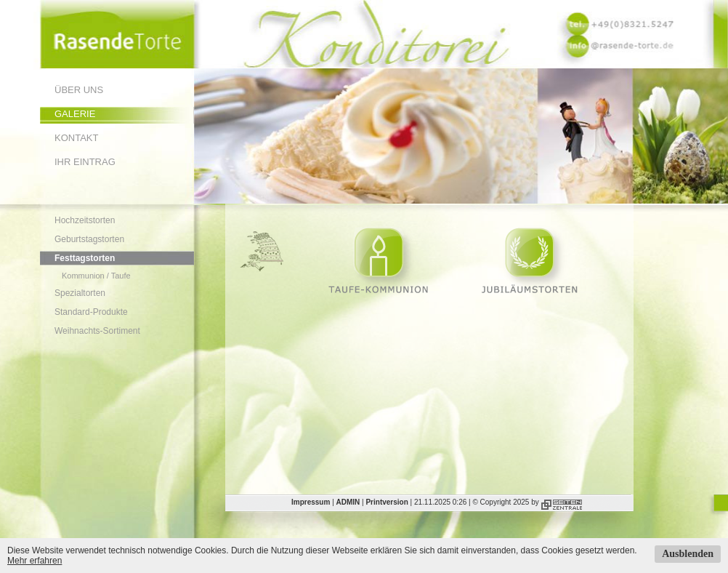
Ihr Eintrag (85, 162)
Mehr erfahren (35, 561)
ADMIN (348, 502)
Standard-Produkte (91, 312)
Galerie (75, 114)
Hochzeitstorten (85, 220)
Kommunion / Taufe (96, 276)
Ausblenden (688, 554)
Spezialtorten (80, 293)
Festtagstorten (85, 258)
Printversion (387, 502)
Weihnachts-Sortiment (97, 331)
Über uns (79, 90)
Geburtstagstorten (89, 239)
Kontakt (76, 138)
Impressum (311, 502)
